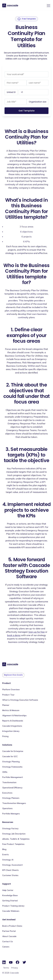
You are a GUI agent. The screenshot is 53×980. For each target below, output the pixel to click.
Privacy (14, 968)
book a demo (14, 635)
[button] (48, 6)
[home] (10, 5)
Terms (6, 968)
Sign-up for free (37, 632)
